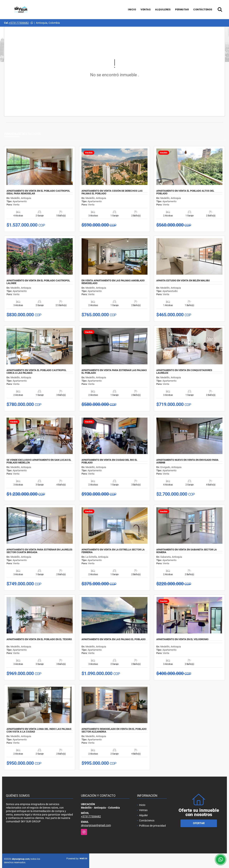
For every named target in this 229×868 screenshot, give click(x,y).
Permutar (182, 9)
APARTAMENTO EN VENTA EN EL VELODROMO (182, 639)
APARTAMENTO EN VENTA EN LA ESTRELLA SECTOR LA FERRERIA (113, 551)
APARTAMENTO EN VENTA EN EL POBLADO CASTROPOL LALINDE (38, 282)
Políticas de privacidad (152, 826)
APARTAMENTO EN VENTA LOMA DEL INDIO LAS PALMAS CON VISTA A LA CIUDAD (39, 730)
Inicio (132, 9)
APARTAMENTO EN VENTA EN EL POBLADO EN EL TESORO (39, 639)
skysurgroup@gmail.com (96, 825)
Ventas (146, 9)
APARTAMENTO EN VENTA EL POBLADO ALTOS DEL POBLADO (185, 192)
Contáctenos (203, 9)
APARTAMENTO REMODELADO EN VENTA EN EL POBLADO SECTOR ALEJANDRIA (114, 730)
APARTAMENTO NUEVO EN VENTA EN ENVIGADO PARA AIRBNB (187, 461)
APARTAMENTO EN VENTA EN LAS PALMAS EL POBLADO (114, 639)
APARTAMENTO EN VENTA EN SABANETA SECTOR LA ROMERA (187, 551)
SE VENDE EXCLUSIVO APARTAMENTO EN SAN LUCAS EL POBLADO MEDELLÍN (39, 461)
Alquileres (163, 9)
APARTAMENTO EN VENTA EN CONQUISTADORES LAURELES (184, 372)
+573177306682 (19, 23)
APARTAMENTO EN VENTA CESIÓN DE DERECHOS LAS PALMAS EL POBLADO (112, 192)
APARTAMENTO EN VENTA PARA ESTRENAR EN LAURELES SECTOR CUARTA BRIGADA (39, 551)
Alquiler (143, 815)
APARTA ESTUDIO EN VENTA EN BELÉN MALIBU (183, 281)
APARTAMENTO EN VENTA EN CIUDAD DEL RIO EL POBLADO (109, 461)
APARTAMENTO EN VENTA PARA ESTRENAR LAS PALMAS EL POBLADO (114, 372)
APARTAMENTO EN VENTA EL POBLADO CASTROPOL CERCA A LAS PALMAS (36, 372)
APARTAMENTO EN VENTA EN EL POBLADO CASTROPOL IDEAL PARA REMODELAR (38, 192)
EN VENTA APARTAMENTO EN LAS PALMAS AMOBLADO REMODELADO (113, 282)
